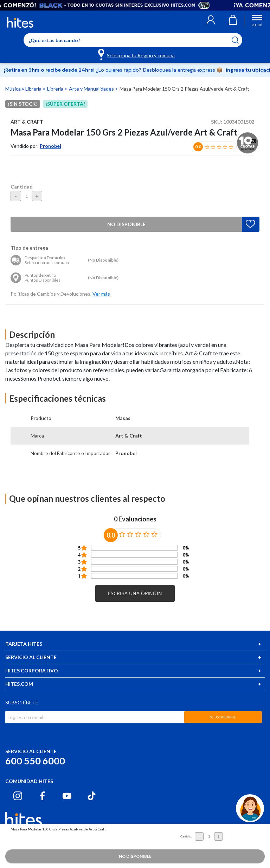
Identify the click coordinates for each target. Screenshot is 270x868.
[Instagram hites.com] (18, 796)
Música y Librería (24, 89)
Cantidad (22, 187)
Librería (56, 89)
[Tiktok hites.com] (92, 796)
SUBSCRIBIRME (223, 717)
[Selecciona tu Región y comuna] (137, 54)
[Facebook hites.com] (42, 796)
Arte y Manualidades (92, 89)
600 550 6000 (35, 761)
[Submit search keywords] (240, 40)
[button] (211, 21)
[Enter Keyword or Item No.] (133, 40)
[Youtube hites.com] (67, 796)
